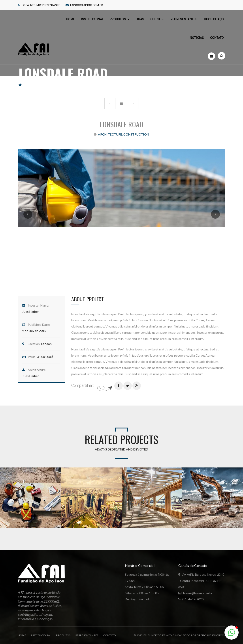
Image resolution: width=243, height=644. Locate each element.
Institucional (41, 635)
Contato (109, 635)
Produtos (63, 635)
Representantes (87, 635)
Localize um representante (41, 5)
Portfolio (35, 83)
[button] (232, 633)
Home (22, 635)
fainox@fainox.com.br (87, 5)
